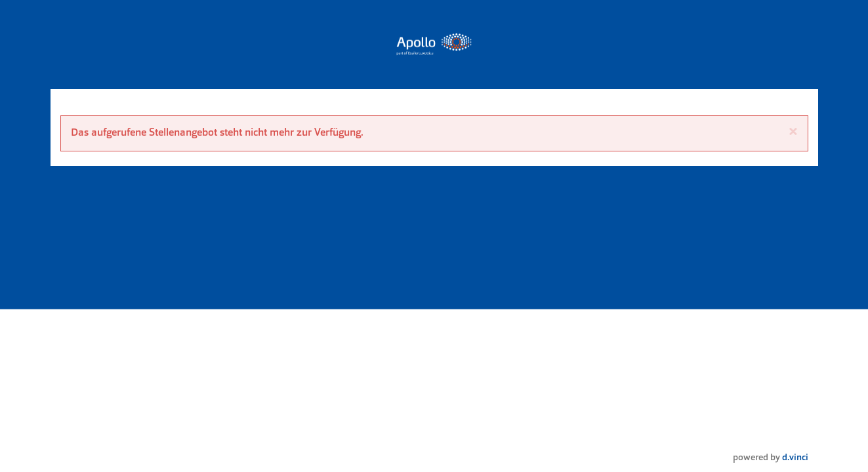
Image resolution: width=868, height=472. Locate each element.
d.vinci (795, 458)
